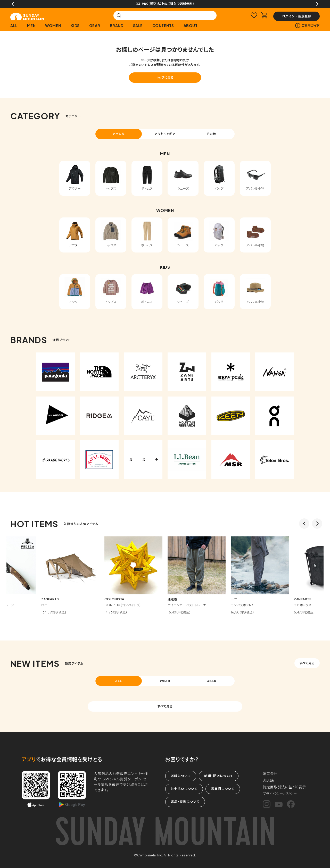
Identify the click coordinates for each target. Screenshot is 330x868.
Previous (13, 4)
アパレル (119, 134)
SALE (138, 26)
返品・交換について (185, 802)
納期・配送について (219, 776)
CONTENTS (163, 26)
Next (317, 4)
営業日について (223, 789)
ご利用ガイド (307, 26)
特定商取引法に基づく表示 (284, 787)
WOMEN (53, 26)
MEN (31, 26)
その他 (211, 134)
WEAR (165, 681)
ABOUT (191, 26)
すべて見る (307, 663)
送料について (181, 776)
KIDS (75, 26)
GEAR (95, 26)
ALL (14, 26)
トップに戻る (165, 77)
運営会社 (270, 773)
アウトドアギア (165, 134)
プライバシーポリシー (280, 794)
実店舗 (268, 780)
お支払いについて (184, 789)
